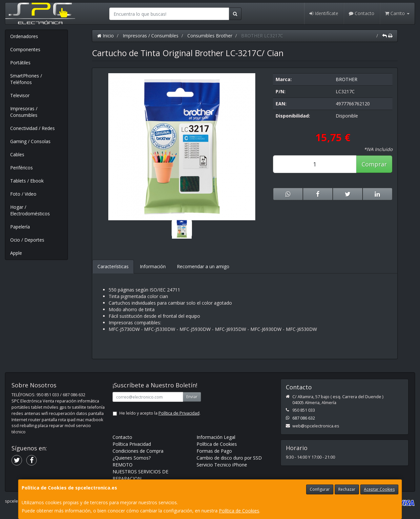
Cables (17, 154)
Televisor (20, 95)
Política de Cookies (239, 511)
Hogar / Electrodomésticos (30, 210)
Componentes (25, 49)
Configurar (320, 489)
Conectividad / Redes (32, 128)
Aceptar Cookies (379, 489)
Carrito (397, 13)
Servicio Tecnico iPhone (222, 465)
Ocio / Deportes (27, 240)
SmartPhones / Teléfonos (26, 79)
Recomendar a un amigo (203, 266)
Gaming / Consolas (30, 141)
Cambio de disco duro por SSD (229, 458)
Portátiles (20, 63)
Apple (16, 253)
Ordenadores (24, 36)
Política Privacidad (132, 444)
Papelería (20, 227)
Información (153, 266)
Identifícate (324, 13)
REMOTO (123, 465)
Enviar (192, 397)
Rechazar (347, 489)
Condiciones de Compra (138, 451)
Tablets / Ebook (27, 181)
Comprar (374, 164)
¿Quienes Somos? (132, 458)
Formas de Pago (214, 451)
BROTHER (346, 79)
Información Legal (216, 437)
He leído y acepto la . (160, 413)
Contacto (362, 13)
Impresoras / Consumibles (24, 112)
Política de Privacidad (179, 413)
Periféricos (21, 168)
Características (113, 266)
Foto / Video (23, 194)
